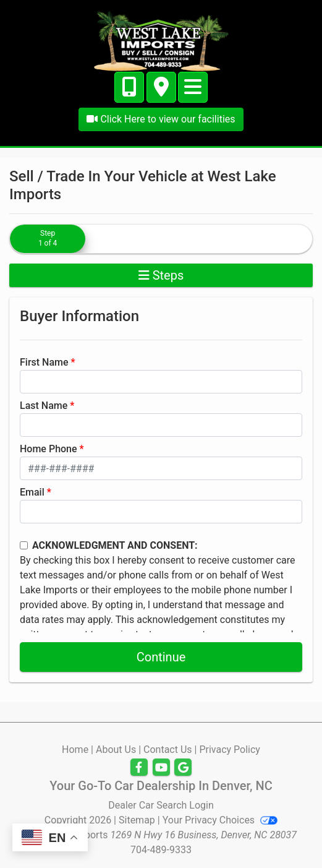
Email (32, 492)
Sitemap (137, 820)
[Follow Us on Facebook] (139, 768)
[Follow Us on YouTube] (161, 768)
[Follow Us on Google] (183, 768)
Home (75, 750)
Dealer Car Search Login (161, 805)
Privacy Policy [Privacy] (230, 750)
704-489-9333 (161, 850)
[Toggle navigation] (193, 87)
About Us (116, 750)
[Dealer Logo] (161, 40)
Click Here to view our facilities (161, 119)
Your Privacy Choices (220, 820)
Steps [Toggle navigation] (161, 275)
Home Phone (49, 449)
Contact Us (168, 750)
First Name (44, 362)
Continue (161, 657)
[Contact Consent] (24, 545)
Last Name (44, 406)
